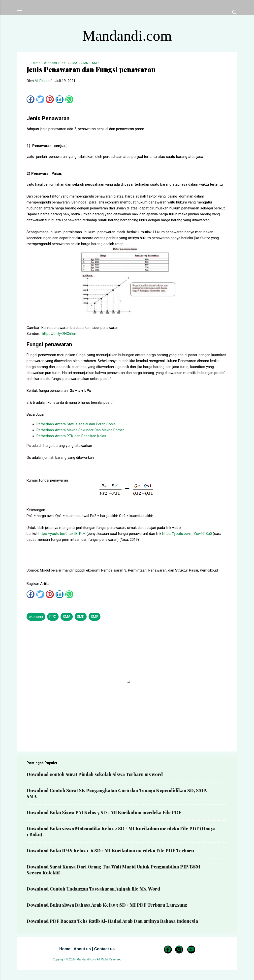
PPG (53, 617)
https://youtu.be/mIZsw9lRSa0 (187, 534)
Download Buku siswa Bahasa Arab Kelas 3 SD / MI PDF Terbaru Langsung (107, 905)
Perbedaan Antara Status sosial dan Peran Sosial (76, 424)
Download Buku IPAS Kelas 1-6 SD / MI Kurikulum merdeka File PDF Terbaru (110, 851)
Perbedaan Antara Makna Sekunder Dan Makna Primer (80, 430)
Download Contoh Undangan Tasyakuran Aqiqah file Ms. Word (93, 889)
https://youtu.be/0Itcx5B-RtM (62, 534)
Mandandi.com (127, 36)
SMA (67, 617)
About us (82, 949)
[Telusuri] (234, 14)
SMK (81, 617)
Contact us (104, 949)
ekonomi (36, 617)
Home (65, 949)
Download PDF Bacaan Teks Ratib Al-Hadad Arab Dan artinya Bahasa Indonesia (112, 921)
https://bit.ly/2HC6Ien (59, 334)
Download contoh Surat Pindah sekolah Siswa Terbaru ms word (95, 774)
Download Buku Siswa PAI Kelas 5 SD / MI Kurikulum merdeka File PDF (104, 812)
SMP (95, 617)
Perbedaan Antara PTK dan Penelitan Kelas (71, 436)
